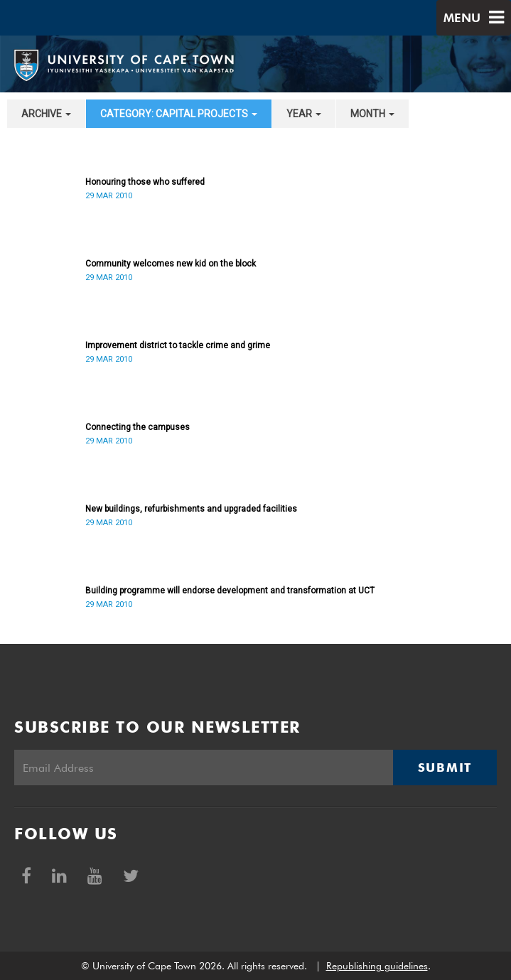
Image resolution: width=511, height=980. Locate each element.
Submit (445, 768)
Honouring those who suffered (145, 182)
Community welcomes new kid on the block (171, 264)
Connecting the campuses (138, 427)
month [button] (372, 114)
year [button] (304, 114)
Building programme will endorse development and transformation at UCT (230, 591)
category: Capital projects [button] (179, 114)
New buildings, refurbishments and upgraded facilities (191, 509)
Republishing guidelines (377, 966)
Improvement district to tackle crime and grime (178, 345)
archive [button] (46, 114)
